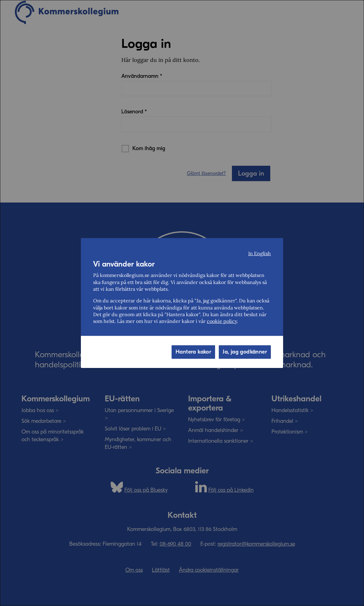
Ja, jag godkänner (245, 352)
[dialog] (182, 303)
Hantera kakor (193, 352)
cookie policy (222, 321)
